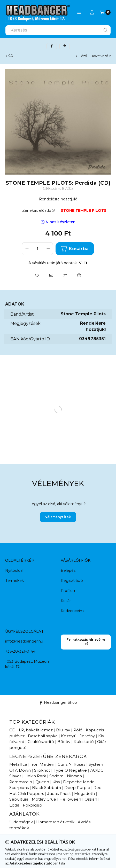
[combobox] (58, 30)
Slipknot (42, 770)
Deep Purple (77, 788)
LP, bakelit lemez (36, 730)
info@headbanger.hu (24, 641)
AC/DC (97, 770)
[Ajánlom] (51, 275)
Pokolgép (32, 805)
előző (81, 56)
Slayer (15, 776)
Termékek (14, 581)
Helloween (70, 799)
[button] (79, 12)
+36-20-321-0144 (20, 651)
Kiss (56, 782)
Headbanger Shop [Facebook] (58, 702)
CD (11, 56)
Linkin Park (35, 776)
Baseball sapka (43, 736)
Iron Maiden (42, 764)
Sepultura (19, 799)
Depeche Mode (79, 782)
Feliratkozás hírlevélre (86, 642)
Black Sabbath (47, 788)
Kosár (66, 601)
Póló (78, 730)
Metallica (18, 764)
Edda (14, 805)
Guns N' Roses (71, 764)
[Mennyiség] (37, 249)
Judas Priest (59, 793)
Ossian (91, 799)
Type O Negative (70, 770)
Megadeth (84, 793)
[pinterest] (65, 46)
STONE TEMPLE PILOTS (84, 211)
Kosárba (75, 249)
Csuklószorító (41, 742)
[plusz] (48, 249)
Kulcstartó (84, 742)
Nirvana (74, 776)
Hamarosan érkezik (55, 822)
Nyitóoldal (14, 570)
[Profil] (92, 12)
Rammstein (21, 782)
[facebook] (52, 46)
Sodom (56, 776)
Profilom (69, 591)
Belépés (68, 570)
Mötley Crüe (44, 799)
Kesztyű (69, 736)
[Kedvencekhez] (37, 275)
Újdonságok (21, 822)
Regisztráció (72, 581)
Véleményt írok (58, 517)
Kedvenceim (72, 611)
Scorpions (19, 788)
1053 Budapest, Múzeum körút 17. (28, 664)
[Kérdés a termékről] (79, 275)
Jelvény (87, 736)
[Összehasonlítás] (65, 275)
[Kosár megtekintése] (105, 12)
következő (101, 56)
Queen (42, 782)
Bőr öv (64, 742)
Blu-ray (63, 730)
